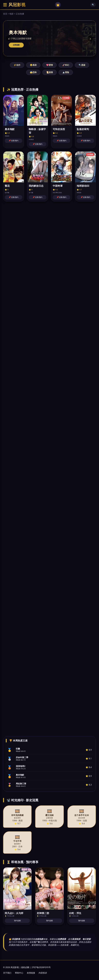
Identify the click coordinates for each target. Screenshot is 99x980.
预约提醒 (17, 921)
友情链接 (31, 973)
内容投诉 (43, 973)
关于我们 (7, 973)
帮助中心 (19, 973)
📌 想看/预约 (14, 141)
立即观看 (16, 45)
